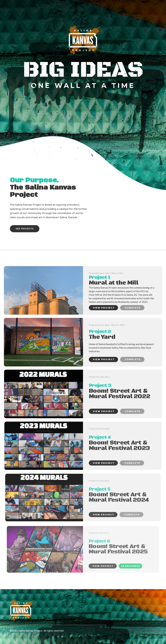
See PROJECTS (25, 229)
